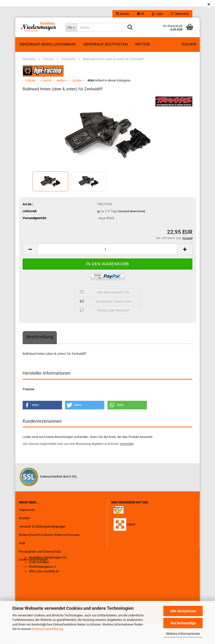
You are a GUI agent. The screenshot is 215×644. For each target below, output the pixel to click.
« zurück (46, 80)
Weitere (143, 44)
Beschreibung (40, 337)
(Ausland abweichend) (132, 211)
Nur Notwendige (183, 623)
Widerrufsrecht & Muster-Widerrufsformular (49, 535)
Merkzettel (180, 14)
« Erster (30, 80)
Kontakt (24, 518)
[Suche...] (71, 27)
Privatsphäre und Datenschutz (40, 552)
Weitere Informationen (183, 634)
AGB (22, 543)
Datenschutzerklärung (47, 629)
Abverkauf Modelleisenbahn (48, 44)
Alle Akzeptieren (183, 611)
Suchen (189, 44)
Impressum (27, 510)
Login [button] (158, 14)
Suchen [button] (123, 14)
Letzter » (78, 80)
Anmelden (127, 444)
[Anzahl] (107, 249)
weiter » (62, 80)
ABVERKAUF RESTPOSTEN (105, 44)
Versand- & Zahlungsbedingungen (42, 526)
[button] (141, 14)
